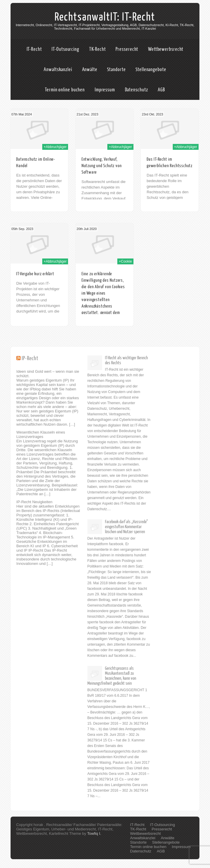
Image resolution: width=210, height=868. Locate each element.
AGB (161, 90)
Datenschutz (137, 90)
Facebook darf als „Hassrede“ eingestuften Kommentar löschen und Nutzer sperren (126, 527)
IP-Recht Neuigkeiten (34, 502)
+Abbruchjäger (55, 147)
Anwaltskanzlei (58, 69)
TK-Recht (98, 49)
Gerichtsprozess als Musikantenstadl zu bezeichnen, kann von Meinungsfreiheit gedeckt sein (112, 676)
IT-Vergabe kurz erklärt (35, 274)
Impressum (105, 90)
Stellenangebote (151, 69)
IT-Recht (34, 49)
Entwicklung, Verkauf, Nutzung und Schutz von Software (102, 166)
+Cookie (125, 261)
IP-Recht (30, 359)
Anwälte (90, 69)
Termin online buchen (65, 90)
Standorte (116, 69)
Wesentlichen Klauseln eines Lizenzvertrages (41, 434)
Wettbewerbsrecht (166, 49)
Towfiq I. (94, 833)
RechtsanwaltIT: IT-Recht (105, 17)
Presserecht (127, 49)
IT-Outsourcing (65, 49)
